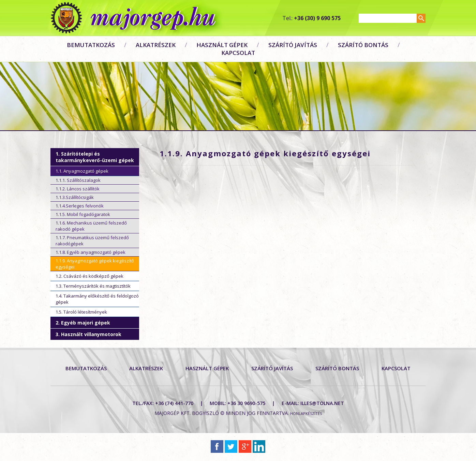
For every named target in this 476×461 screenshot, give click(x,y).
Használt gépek (222, 45)
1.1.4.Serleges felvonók (80, 206)
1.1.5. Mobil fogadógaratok (83, 214)
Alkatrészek (156, 45)
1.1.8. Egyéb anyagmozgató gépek (91, 252)
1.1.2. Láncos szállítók (78, 189)
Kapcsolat (238, 53)
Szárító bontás (363, 45)
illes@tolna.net (322, 403)
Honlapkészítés (306, 413)
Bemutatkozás (91, 45)
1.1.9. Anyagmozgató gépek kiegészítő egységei (95, 264)
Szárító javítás (293, 45)
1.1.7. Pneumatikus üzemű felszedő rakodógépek (92, 241)
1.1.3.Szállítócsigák (75, 197)
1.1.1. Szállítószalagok (78, 180)
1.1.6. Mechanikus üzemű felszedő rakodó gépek (91, 226)
